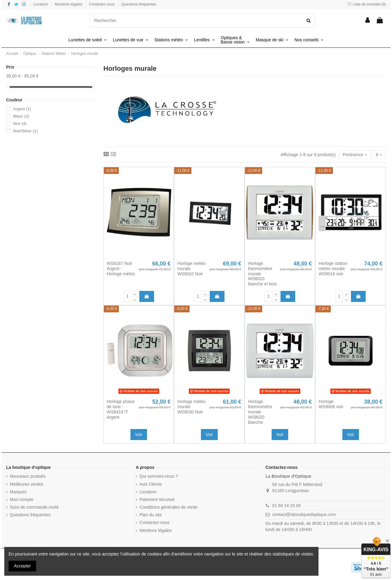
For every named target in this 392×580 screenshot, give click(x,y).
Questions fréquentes (139, 4)
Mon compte (22, 499)
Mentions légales (69, 4)
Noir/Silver (25, 131)
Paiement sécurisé (157, 499)
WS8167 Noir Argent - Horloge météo (121, 269)
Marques (18, 492)
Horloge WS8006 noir (331, 404)
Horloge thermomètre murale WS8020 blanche (260, 412)
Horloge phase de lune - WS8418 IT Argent (121, 409)
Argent (22, 109)
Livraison (41, 4)
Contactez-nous (102, 4)
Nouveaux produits (28, 476)
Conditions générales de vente (168, 507)
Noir (20, 124)
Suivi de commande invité (34, 507)
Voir (139, 435)
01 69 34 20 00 (286, 506)
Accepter (23, 566)
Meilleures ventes (26, 484)
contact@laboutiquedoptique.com (304, 514)
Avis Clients (151, 484)
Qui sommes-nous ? (158, 476)
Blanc (21, 116)
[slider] (8, 87)
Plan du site (151, 515)
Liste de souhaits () (366, 4)
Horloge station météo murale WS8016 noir (333, 269)
